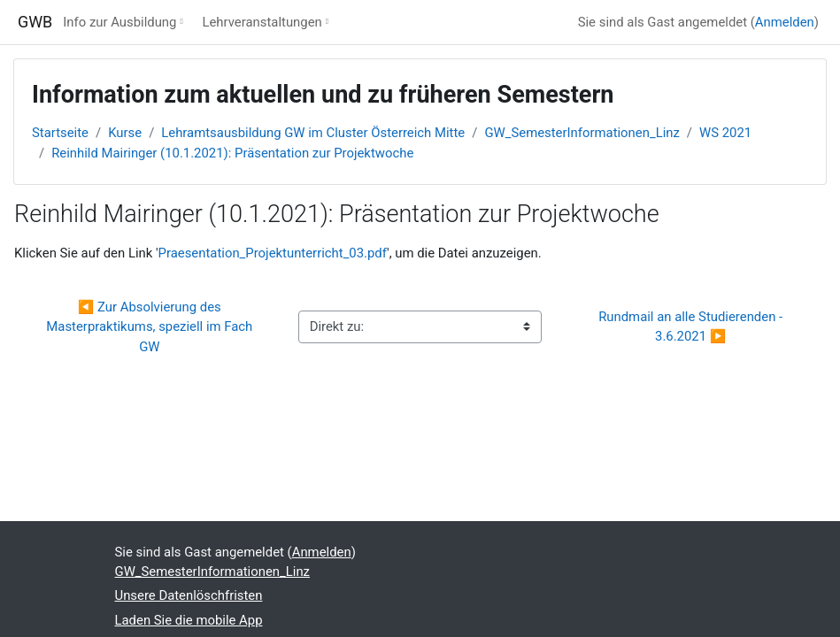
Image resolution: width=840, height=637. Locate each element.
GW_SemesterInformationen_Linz (582, 133)
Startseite (60, 133)
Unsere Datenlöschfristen (189, 595)
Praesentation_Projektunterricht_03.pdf (273, 253)
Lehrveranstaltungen (262, 22)
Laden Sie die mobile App (189, 620)
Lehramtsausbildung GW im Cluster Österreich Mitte (313, 133)
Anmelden (785, 22)
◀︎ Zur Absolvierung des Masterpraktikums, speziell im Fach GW (151, 327)
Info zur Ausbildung (119, 22)
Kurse (125, 133)
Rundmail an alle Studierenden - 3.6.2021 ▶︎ (692, 326)
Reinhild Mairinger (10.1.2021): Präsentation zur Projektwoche (232, 153)
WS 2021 (725, 133)
